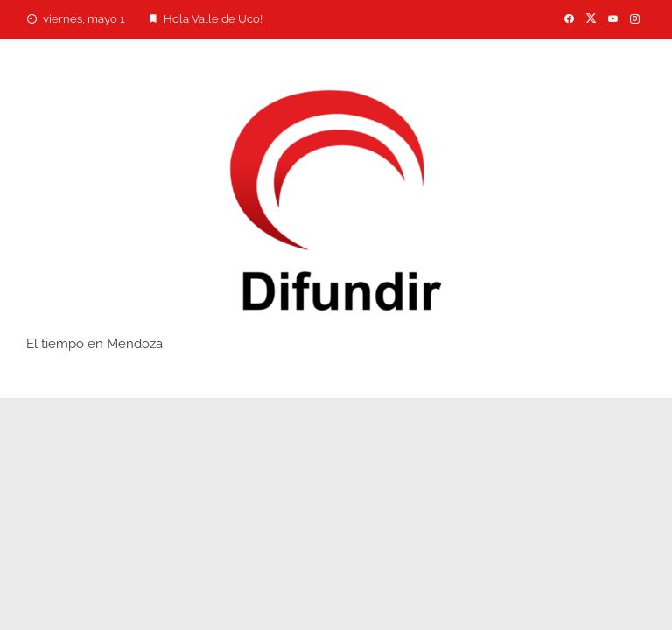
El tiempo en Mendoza (94, 344)
